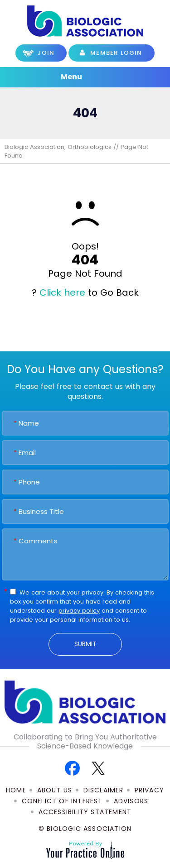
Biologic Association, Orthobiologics (58, 147)
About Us (55, 790)
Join (46, 53)
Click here (62, 293)
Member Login (116, 53)
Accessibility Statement (85, 812)
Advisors (131, 801)
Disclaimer (104, 790)
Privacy (149, 790)
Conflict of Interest (62, 801)
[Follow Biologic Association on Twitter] (98, 768)
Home (16, 790)
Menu (83, 77)
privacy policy (79, 611)
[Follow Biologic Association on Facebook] (72, 768)
